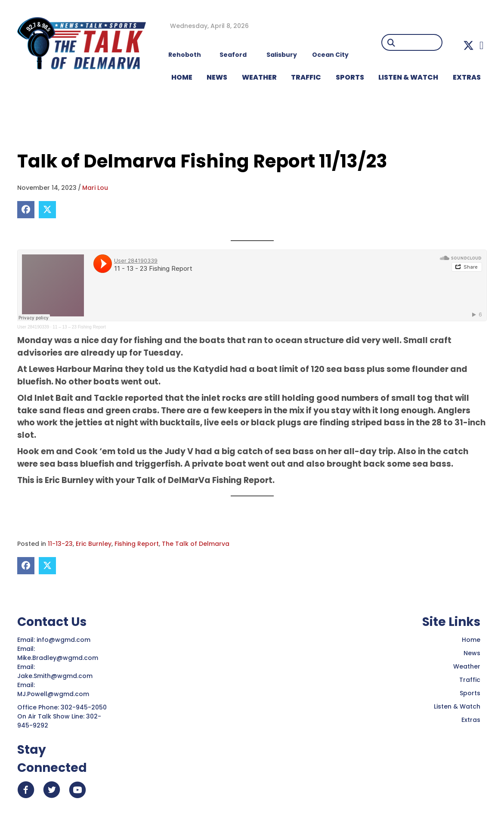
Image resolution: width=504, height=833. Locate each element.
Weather (467, 666)
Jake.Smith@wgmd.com (56, 676)
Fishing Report (137, 544)
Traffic (470, 680)
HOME (182, 77)
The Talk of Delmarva (196, 544)
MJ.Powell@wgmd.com (55, 694)
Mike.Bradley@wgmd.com (58, 658)
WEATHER (259, 77)
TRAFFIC (306, 77)
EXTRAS (467, 77)
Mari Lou (95, 188)
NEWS (217, 77)
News (472, 653)
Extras (471, 720)
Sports (350, 77)
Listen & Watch (457, 706)
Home (471, 640)
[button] (468, 45)
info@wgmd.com (64, 640)
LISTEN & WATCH (408, 77)
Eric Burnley (94, 544)
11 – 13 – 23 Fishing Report (79, 327)
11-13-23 (60, 544)
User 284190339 (33, 327)
